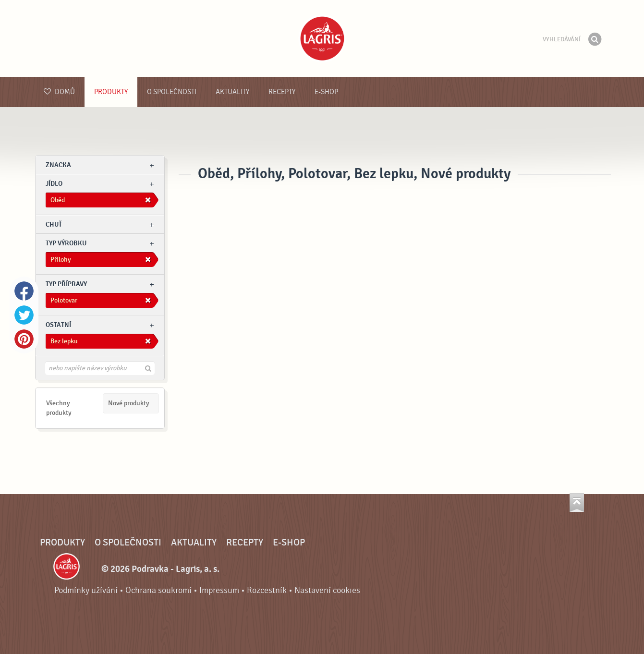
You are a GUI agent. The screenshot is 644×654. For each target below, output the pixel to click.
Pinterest (24, 339)
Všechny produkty (59, 408)
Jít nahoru (577, 503)
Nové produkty (129, 403)
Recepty (282, 92)
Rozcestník (267, 590)
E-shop (326, 92)
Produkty (111, 92)
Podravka (322, 38)
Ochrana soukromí (158, 590)
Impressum (219, 590)
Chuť (54, 224)
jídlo (54, 184)
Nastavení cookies (327, 590)
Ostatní (58, 325)
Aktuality (232, 92)
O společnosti (172, 92)
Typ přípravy (66, 284)
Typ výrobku (66, 243)
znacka (58, 165)
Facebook (24, 291)
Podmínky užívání (86, 590)
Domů (59, 92)
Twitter (24, 315)
